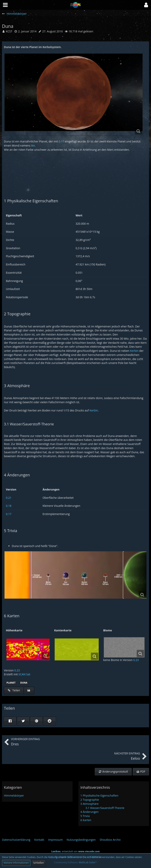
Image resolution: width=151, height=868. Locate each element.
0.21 (9, 498)
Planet (11, 683)
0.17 (61, 141)
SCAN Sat (24, 674)
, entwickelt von (75, 851)
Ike (33, 145)
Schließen (39, 863)
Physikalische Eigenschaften (99, 796)
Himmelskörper (14, 796)
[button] (146, 5)
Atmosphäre (89, 804)
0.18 (9, 506)
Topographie (90, 800)
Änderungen (89, 812)
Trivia (85, 816)
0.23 (136, 660)
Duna (24, 683)
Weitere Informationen (16, 863)
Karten (86, 820)
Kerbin (134, 351)
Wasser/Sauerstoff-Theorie (105, 808)
